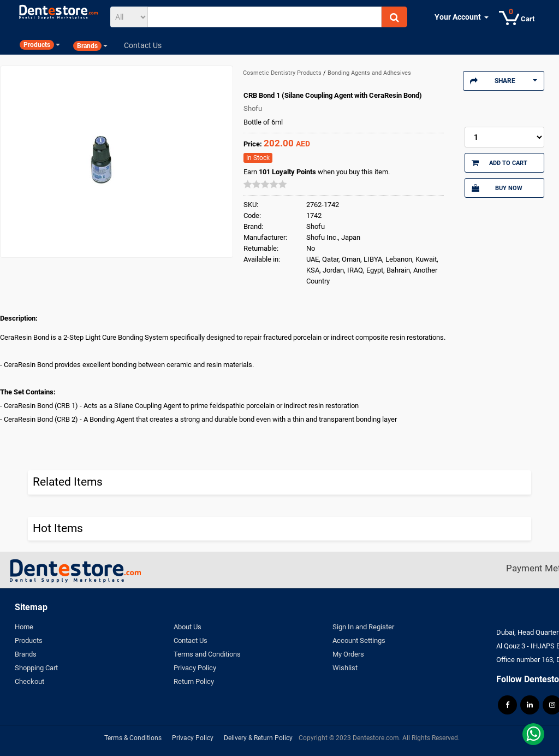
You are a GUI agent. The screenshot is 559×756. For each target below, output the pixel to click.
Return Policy (194, 681)
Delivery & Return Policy (258, 738)
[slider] (265, 184)
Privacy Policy (195, 668)
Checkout (29, 681)
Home (24, 627)
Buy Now (497, 188)
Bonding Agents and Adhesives (369, 73)
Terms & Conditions (133, 738)
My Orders (348, 654)
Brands (26, 654)
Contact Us (191, 640)
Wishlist (345, 668)
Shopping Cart (36, 668)
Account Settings (359, 640)
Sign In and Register (363, 627)
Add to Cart (500, 163)
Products (29, 640)
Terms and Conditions (207, 654)
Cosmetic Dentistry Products (283, 73)
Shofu (253, 108)
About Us (188, 627)
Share (504, 81)
